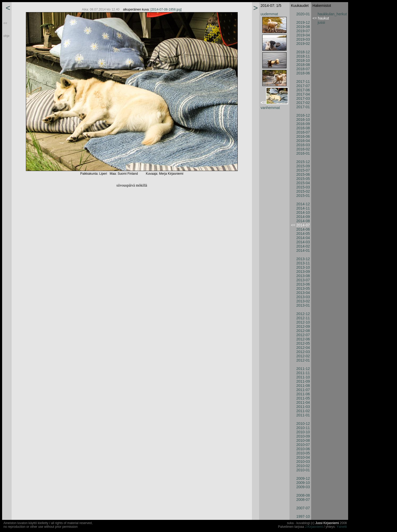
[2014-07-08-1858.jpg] (166, 9)
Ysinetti (342, 527)
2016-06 (303, 136)
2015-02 (303, 191)
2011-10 (303, 377)
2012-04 (303, 348)
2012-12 (303, 314)
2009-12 (303, 478)
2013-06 (303, 284)
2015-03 (303, 187)
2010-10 (303, 432)
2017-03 (303, 98)
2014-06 (303, 229)
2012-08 (303, 331)
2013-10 (303, 267)
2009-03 (303, 487)
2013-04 (303, 293)
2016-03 (303, 145)
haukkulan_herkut (332, 14)
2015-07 (303, 170)
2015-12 (303, 162)
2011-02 (303, 411)
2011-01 (303, 415)
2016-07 (303, 132)
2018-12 (303, 52)
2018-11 (303, 56)
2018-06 (303, 73)
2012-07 (303, 335)
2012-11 (303, 318)
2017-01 (303, 107)
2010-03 (303, 462)
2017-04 (303, 94)
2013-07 (303, 280)
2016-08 (303, 128)
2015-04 (303, 183)
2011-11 (303, 373)
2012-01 (303, 360)
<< (5, 23)
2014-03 (303, 242)
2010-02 (303, 466)
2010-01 (303, 470)
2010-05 (303, 453)
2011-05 (303, 398)
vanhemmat (270, 108)
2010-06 (303, 449)
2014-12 (303, 204)
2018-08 (303, 65)
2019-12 (303, 22)
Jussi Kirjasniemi (327, 523)
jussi (321, 22)
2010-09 (303, 436)
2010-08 (303, 440)
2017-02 (303, 103)
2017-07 (303, 86)
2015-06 (303, 174)
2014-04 (303, 238)
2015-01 (303, 196)
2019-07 (303, 31)
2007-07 (303, 508)
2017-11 (303, 82)
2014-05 (303, 234)
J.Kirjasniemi (314, 527)
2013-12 (303, 259)
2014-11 (303, 208)
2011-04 (303, 402)
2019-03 (303, 39)
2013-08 (303, 276)
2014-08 (303, 221)
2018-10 (303, 60)
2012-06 (303, 339)
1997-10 (303, 516)
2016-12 (303, 115)
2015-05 (303, 179)
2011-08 (303, 386)
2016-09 (303, 124)
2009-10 (303, 483)
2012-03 (303, 352)
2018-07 (303, 69)
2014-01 (303, 250)
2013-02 (303, 301)
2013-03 (303, 297)
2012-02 (303, 356)
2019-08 (303, 27)
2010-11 (303, 428)
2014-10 (303, 212)
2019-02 (303, 44)
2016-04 (303, 141)
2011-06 (303, 394)
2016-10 (303, 120)
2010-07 (303, 445)
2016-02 (303, 149)
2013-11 (303, 263)
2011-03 (303, 407)
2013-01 (303, 305)
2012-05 (303, 343)
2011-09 (303, 381)
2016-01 (303, 153)
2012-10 (303, 322)
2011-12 (303, 369)
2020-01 (303, 14)
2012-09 (303, 326)
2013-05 (303, 288)
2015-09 (303, 166)
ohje (6, 36)
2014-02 (303, 246)
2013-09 (303, 272)
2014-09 (303, 217)
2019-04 (303, 35)
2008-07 (303, 500)
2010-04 (303, 457)
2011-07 (303, 390)
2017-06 (303, 90)
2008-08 (303, 495)
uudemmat (269, 14)
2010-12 (303, 424)
